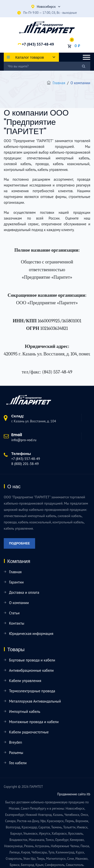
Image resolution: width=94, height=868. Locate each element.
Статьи (14, 613)
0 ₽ (77, 46)
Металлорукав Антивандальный (35, 701)
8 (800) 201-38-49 (25, 464)
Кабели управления (25, 681)
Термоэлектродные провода (32, 691)
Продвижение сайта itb (74, 794)
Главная (59, 83)
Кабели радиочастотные (29, 732)
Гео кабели (18, 763)
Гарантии (16, 582)
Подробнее (19, 543)
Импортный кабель (25, 711)
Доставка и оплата (24, 592)
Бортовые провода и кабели (32, 660)
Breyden (16, 742)
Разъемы (16, 753)
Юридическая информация (31, 634)
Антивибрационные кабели (31, 670)
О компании (19, 603)
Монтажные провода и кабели (34, 722)
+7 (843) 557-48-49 (38, 44)
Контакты (17, 623)
